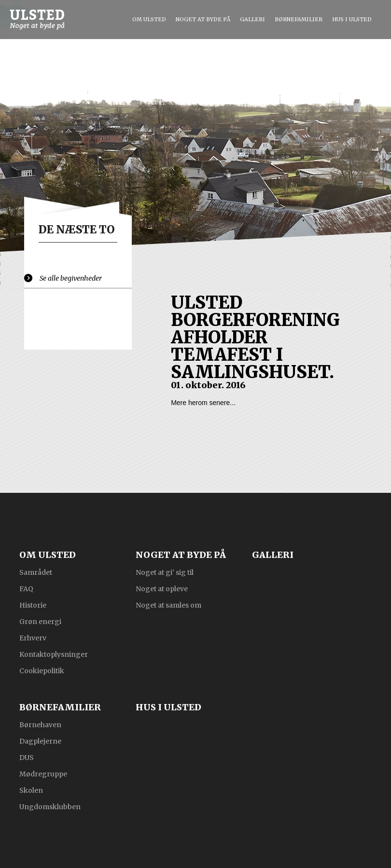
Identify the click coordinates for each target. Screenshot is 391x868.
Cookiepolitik (42, 670)
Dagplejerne (40, 741)
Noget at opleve (162, 588)
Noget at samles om (168, 605)
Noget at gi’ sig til (165, 572)
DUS (27, 757)
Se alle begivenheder (71, 278)
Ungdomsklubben (50, 806)
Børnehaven (40, 724)
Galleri (252, 19)
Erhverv (33, 637)
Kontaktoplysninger (54, 654)
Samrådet (36, 572)
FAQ (26, 588)
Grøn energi (40, 621)
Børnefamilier (299, 19)
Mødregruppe (43, 773)
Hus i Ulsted (352, 19)
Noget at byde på (203, 19)
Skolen (31, 790)
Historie (33, 605)
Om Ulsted (149, 19)
